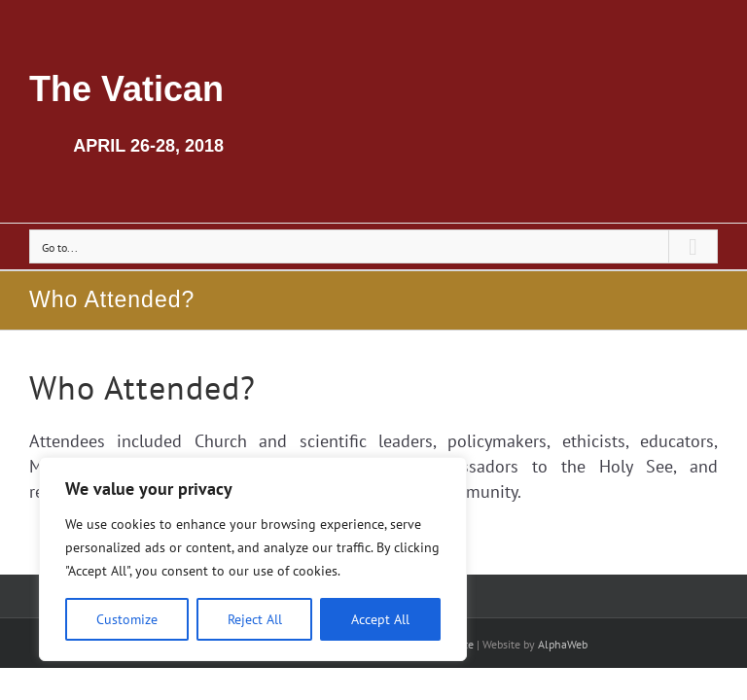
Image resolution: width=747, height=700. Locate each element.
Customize (127, 619)
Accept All (380, 619)
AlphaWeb (563, 644)
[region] (253, 559)
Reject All (255, 619)
